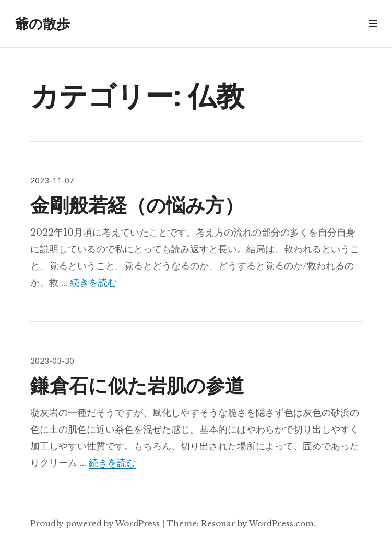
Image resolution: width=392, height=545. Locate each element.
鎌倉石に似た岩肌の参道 (137, 384)
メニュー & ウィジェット (373, 35)
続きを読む (93, 283)
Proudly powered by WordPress (95, 523)
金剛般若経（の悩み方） (137, 204)
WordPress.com (281, 523)
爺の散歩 (43, 24)
